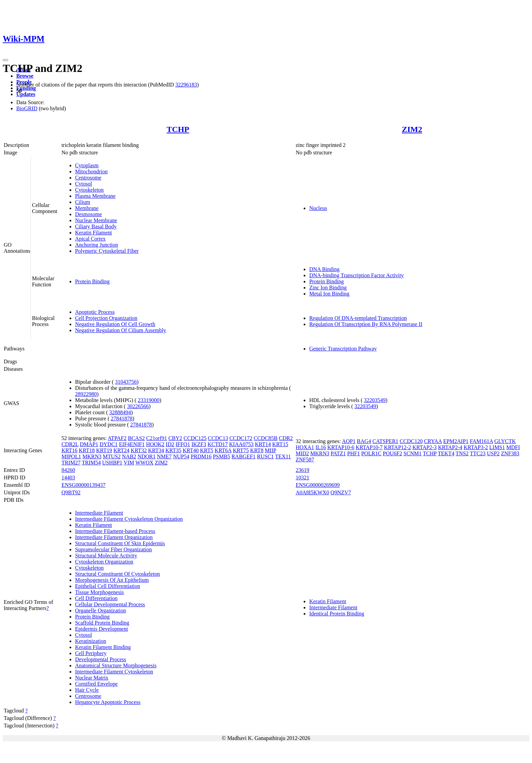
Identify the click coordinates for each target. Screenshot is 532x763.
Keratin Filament (93, 233)
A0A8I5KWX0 (312, 492)
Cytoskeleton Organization (104, 562)
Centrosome (88, 178)
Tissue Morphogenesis (99, 592)
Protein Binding (92, 281)
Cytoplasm (87, 165)
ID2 (170, 444)
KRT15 (280, 444)
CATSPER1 (385, 441)
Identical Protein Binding (337, 614)
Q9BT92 (71, 492)
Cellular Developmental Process (110, 604)
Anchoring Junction (97, 245)
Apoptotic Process (95, 312)
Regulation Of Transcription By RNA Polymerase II (366, 324)
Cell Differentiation (96, 598)
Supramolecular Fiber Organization (113, 549)
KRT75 (241, 450)
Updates (26, 94)
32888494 (120, 412)
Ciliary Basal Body (96, 226)
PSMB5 (221, 456)
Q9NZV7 (341, 492)
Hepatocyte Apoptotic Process (108, 702)
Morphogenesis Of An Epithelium (112, 580)
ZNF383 (510, 453)
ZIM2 (412, 129)
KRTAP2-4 (450, 447)
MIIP (270, 450)
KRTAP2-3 (424, 447)
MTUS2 (112, 456)
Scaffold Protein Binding (102, 623)
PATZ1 (338, 453)
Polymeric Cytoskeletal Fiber (107, 251)
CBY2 (175, 438)
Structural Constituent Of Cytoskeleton (117, 574)
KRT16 (69, 450)
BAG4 (364, 441)
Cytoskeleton (89, 190)
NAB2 (129, 456)
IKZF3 (199, 444)
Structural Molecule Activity (106, 556)
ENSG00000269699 (318, 485)
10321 (302, 478)
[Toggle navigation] (5, 60)
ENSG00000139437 (83, 485)
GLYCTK (505, 441)
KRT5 (207, 450)
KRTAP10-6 (341, 447)
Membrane (87, 208)
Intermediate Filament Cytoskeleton (114, 672)
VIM (129, 463)
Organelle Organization (100, 611)
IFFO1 (183, 444)
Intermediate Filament (99, 513)
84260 (68, 470)
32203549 (375, 400)
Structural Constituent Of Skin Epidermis (120, 543)
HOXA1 (305, 447)
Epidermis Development (101, 629)
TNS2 (462, 453)
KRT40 (191, 450)
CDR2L (70, 444)
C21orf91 (157, 438)
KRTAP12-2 (398, 447)
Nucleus (318, 208)
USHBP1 (112, 463)
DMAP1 (89, 444)
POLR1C (372, 453)
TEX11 (283, 456)
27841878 (121, 418)
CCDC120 (411, 441)
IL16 (321, 447)
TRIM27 (71, 463)
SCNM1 (412, 453)
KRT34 (156, 450)
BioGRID (27, 108)
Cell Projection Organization (106, 318)
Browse (25, 76)
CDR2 (286, 438)
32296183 (186, 85)
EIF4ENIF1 (132, 444)
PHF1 (353, 453)
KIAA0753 (241, 444)
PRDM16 (201, 456)
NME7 (165, 456)
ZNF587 (305, 460)
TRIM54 (91, 463)
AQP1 (349, 441)
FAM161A (481, 441)
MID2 (302, 453)
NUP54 (181, 456)
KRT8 (257, 450)
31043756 (126, 382)
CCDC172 (241, 438)
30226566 (138, 406)
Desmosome (88, 214)
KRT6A (223, 450)
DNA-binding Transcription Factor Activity (356, 275)
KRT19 (104, 450)
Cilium (82, 202)
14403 (68, 478)
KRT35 (173, 450)
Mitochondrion (91, 171)
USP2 (493, 453)
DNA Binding (324, 269)
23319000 (149, 400)
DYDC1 (108, 444)
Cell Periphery (91, 653)
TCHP (178, 129)
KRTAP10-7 (369, 447)
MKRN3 (92, 456)
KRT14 (263, 444)
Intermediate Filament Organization (114, 537)
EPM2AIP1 (456, 441)
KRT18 (87, 450)
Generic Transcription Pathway (343, 349)
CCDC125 (195, 438)
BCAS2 (136, 438)
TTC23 (478, 453)
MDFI (513, 447)
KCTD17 (218, 444)
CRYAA (433, 441)
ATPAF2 (117, 438)
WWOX (144, 463)
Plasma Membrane (95, 196)
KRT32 (139, 450)
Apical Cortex (90, 239)
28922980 (86, 394)
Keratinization (91, 641)
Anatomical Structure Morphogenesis (116, 665)
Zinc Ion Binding (328, 288)
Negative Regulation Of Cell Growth (115, 324)
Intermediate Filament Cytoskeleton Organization (129, 519)
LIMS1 (497, 447)
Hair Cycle (87, 690)
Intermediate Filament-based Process (115, 531)
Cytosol (83, 184)
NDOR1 (146, 456)
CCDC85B (266, 438)
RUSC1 (265, 456)
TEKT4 (446, 453)
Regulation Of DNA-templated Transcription (358, 318)
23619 (302, 470)
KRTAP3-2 (476, 447)
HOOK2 (155, 444)
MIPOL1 (71, 456)
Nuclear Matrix (92, 678)
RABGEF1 (243, 456)
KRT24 (121, 450)
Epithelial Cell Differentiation (108, 586)
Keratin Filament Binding (103, 647)
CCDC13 (218, 438)
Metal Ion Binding (329, 294)
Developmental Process (101, 659)
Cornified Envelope (96, 684)
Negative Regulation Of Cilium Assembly (120, 330)
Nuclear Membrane (96, 220)
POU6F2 (392, 453)
